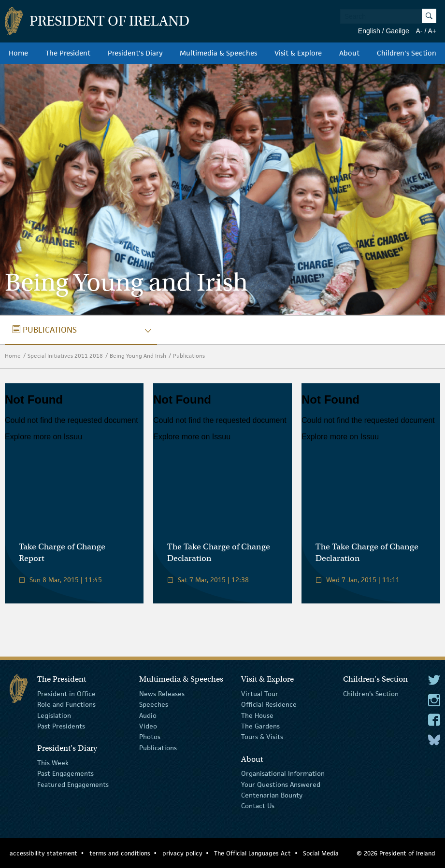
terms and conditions (120, 853)
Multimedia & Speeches (218, 53)
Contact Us (258, 806)
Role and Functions (66, 704)
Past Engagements (65, 773)
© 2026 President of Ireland (396, 853)
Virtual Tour (260, 694)
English (369, 31)
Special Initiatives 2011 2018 (65, 356)
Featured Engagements (73, 784)
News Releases (162, 694)
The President (68, 53)
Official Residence (269, 704)
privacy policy (182, 853)
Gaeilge (397, 31)
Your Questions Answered (281, 784)
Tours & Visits (262, 737)
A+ (432, 31)
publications (45, 330)
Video (148, 726)
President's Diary (135, 53)
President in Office (66, 694)
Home (18, 53)
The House (257, 715)
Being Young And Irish (138, 356)
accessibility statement (43, 853)
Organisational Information (283, 773)
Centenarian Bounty (272, 795)
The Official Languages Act (252, 853)
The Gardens (260, 726)
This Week (53, 763)
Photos (150, 737)
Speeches (154, 704)
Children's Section (407, 53)
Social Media (321, 853)
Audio (148, 715)
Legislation (54, 715)
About (349, 53)
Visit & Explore (298, 53)
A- (419, 31)
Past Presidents (61, 726)
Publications (189, 356)
